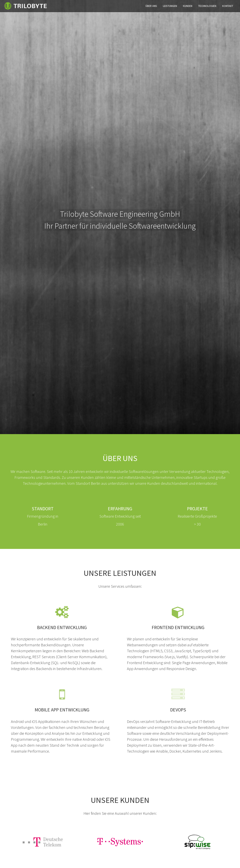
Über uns (151, 6)
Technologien (207, 6)
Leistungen (170, 6)
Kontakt (228, 6)
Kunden (188, 6)
